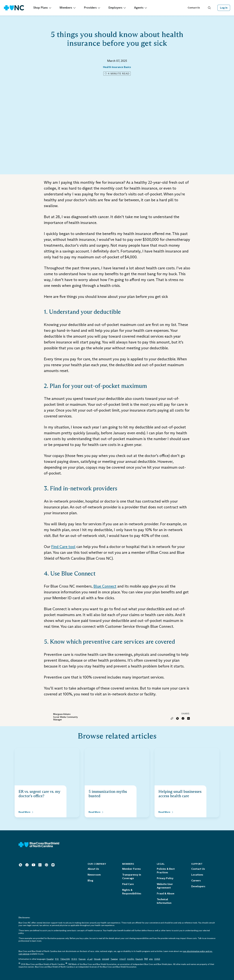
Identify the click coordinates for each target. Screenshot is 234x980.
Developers (198, 886)
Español (50, 959)
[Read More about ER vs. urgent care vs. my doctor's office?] (26, 812)
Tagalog (114, 959)
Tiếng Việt (65, 959)
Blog (90, 881)
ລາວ (151, 959)
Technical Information (164, 901)
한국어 (74, 959)
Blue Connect (105, 586)
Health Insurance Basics (117, 67)
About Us (93, 869)
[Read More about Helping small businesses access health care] (166, 812)
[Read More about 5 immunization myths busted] (96, 812)
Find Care (128, 884)
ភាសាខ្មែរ (131, 959)
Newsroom (94, 875)
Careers (196, 881)
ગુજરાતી (122, 959)
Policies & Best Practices (166, 871)
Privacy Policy (165, 878)
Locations (197, 875)
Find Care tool (63, 547)
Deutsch (139, 959)
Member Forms (131, 869)
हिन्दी (146, 959)
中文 (57, 959)
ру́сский (106, 959)
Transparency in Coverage (132, 876)
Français (82, 959)
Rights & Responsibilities (132, 892)
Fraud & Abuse (166, 893)
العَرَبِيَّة (90, 959)
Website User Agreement (165, 886)
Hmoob (97, 959)
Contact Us (194, 8)
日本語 (157, 959)
